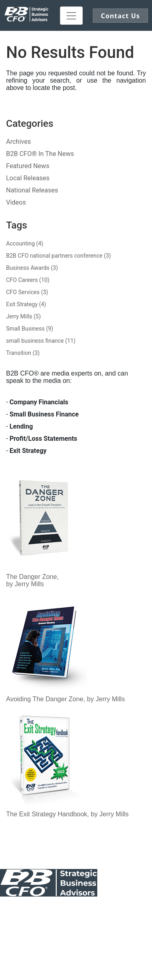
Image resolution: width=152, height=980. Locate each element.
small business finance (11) (41, 341)
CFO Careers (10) (28, 280)
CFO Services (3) (27, 292)
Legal (141, 910)
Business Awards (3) (32, 268)
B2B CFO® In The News (40, 154)
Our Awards (106, 910)
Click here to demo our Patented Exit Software (95, 944)
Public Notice (61, 910)
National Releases (32, 190)
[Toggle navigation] (71, 16)
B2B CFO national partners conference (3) (59, 256)
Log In (45, 941)
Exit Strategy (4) (26, 304)
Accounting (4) (25, 243)
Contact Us (16, 910)
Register (76, 941)
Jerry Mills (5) (24, 316)
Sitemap (79, 918)
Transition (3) (23, 353)
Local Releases (28, 178)
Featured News (28, 166)
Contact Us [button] (121, 16)
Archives (18, 142)
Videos (16, 202)
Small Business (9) (30, 329)
